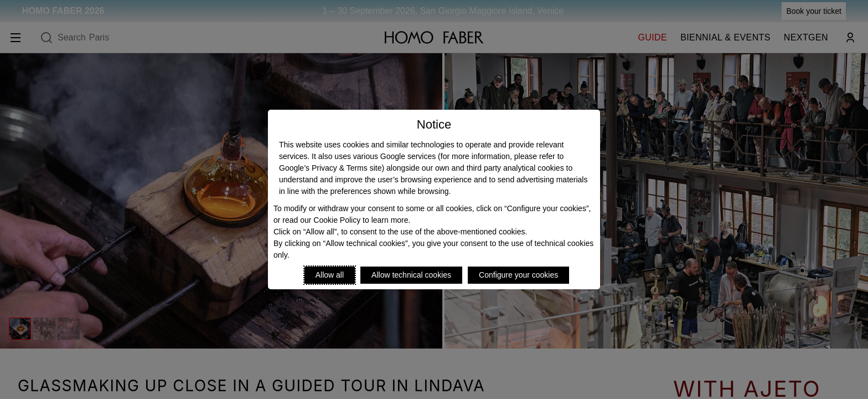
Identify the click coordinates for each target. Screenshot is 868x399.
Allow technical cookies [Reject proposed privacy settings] (411, 275)
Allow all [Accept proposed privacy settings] (330, 275)
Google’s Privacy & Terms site (330, 168)
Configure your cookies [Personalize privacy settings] (518, 275)
